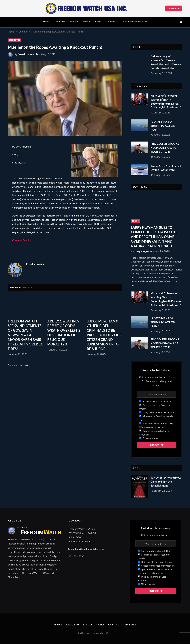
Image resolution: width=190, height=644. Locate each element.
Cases (98, 22)
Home (46, 22)
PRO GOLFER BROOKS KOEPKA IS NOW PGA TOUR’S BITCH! (165, 148)
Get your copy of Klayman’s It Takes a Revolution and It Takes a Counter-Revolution (166, 62)
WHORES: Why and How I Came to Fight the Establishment (166, 481)
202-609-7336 (76, 556)
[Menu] (10, 22)
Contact (111, 22)
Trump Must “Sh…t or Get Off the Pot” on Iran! (166, 168)
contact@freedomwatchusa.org (88, 549)
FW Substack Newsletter (134, 22)
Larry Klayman (143, 251)
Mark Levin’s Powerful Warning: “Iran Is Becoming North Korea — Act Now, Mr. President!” (166, 101)
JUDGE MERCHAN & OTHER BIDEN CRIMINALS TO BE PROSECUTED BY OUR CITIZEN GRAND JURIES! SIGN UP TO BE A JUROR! (104, 335)
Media (87, 22)
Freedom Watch (28, 54)
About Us (60, 22)
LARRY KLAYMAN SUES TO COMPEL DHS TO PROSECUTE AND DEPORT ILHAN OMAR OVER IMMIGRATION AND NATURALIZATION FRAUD (154, 237)
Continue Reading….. (23, 240)
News (136, 221)
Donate (174, 8)
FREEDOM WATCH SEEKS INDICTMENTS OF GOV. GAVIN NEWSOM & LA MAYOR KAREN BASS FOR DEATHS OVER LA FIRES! (25, 335)
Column (15, 40)
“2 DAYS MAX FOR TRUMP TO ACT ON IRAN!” (163, 126)
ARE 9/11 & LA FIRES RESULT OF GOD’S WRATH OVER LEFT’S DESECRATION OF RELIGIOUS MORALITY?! (64, 333)
